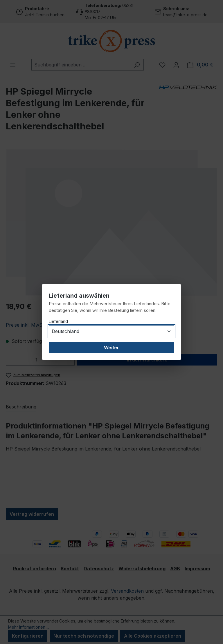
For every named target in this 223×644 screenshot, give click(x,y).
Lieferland (58, 321)
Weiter (111, 348)
